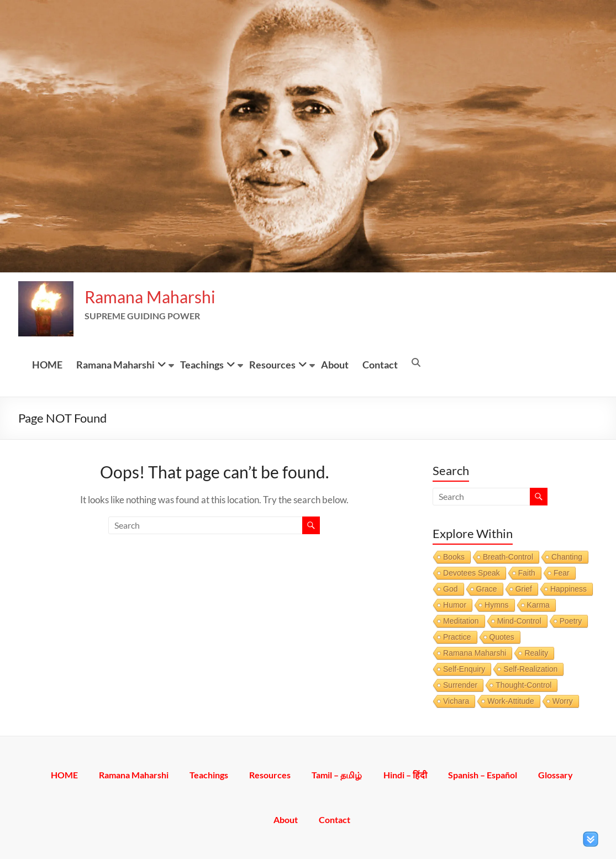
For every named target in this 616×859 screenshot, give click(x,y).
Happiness (568, 589)
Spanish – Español (484, 774)
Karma (538, 605)
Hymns (497, 605)
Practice (457, 637)
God (450, 589)
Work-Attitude (511, 701)
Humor (455, 605)
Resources (272, 365)
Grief (524, 589)
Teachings (202, 365)
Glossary (558, 774)
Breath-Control (508, 557)
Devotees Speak (472, 573)
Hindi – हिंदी (406, 774)
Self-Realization (530, 669)
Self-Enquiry (464, 669)
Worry (563, 701)
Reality (536, 653)
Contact (380, 365)
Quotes (502, 637)
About (335, 365)
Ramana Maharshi (150, 297)
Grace (487, 589)
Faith (527, 573)
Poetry (571, 621)
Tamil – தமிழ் (338, 774)
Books (454, 557)
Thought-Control (523, 685)
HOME (47, 365)
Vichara (456, 701)
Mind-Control (519, 621)
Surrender (460, 685)
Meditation (461, 621)
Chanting (567, 557)
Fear (562, 573)
